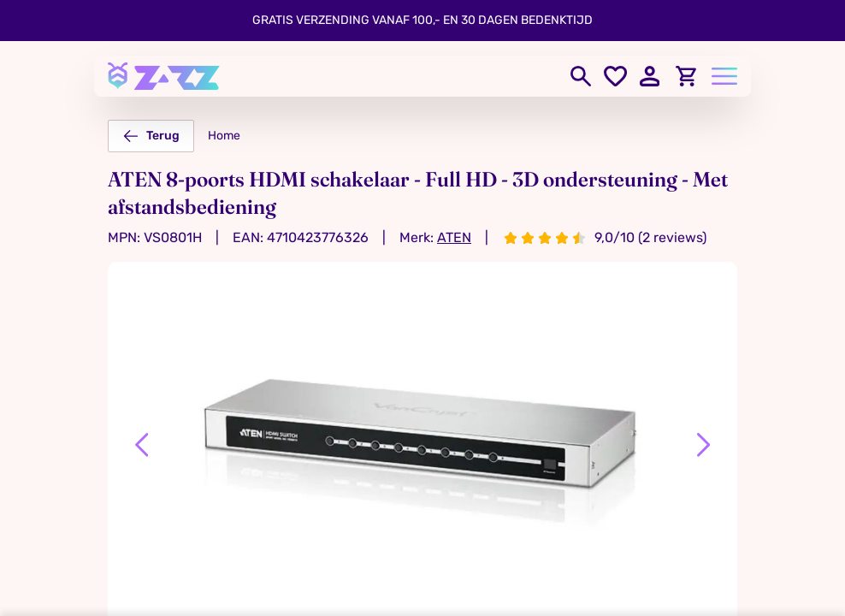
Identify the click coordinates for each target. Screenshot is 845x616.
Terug (151, 136)
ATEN (454, 237)
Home (224, 136)
